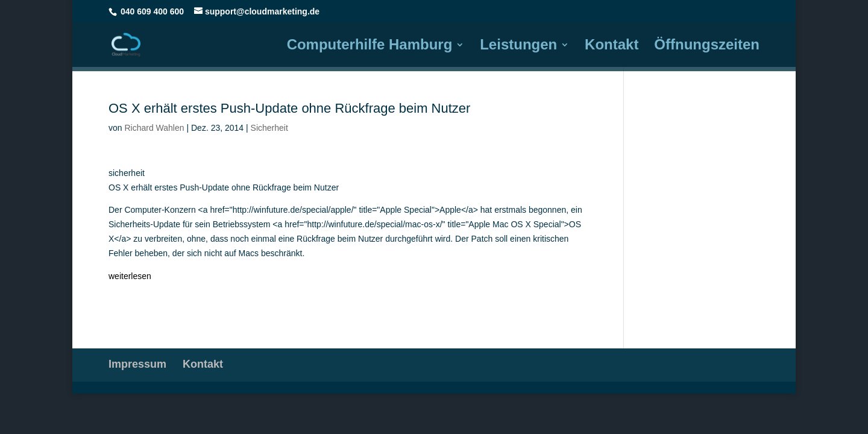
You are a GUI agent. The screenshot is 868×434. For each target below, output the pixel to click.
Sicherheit (269, 128)
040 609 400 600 (152, 11)
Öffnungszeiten (707, 46)
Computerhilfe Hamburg (370, 46)
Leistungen (518, 46)
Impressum (137, 364)
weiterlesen (130, 276)
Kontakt (612, 46)
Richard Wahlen (154, 128)
